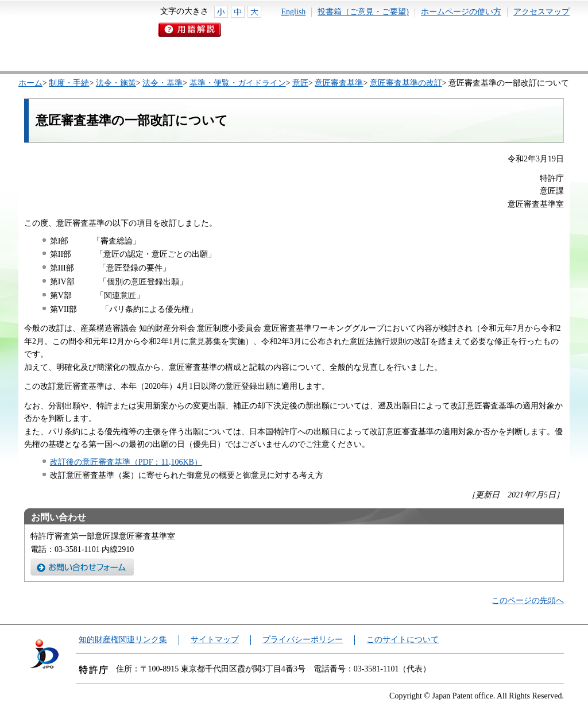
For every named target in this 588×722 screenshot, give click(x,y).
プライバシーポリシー (303, 640)
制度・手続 (69, 83)
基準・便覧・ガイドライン (238, 83)
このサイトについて (403, 640)
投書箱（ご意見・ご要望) (363, 12)
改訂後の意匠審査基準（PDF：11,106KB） (126, 462)
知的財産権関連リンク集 (123, 640)
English (294, 12)
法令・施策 (116, 83)
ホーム (30, 83)
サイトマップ (215, 640)
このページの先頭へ (528, 601)
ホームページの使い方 (461, 12)
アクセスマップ (541, 12)
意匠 (300, 83)
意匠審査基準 (339, 83)
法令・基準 (163, 83)
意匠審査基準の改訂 (406, 83)
